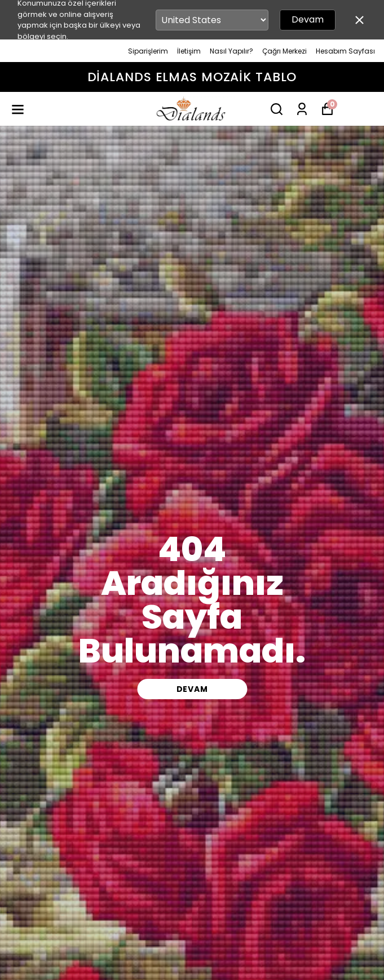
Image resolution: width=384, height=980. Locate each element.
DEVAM (192, 689)
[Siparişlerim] (302, 109)
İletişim (189, 51)
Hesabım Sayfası (345, 51)
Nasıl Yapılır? (231, 51)
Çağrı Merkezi (284, 51)
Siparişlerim (148, 51)
